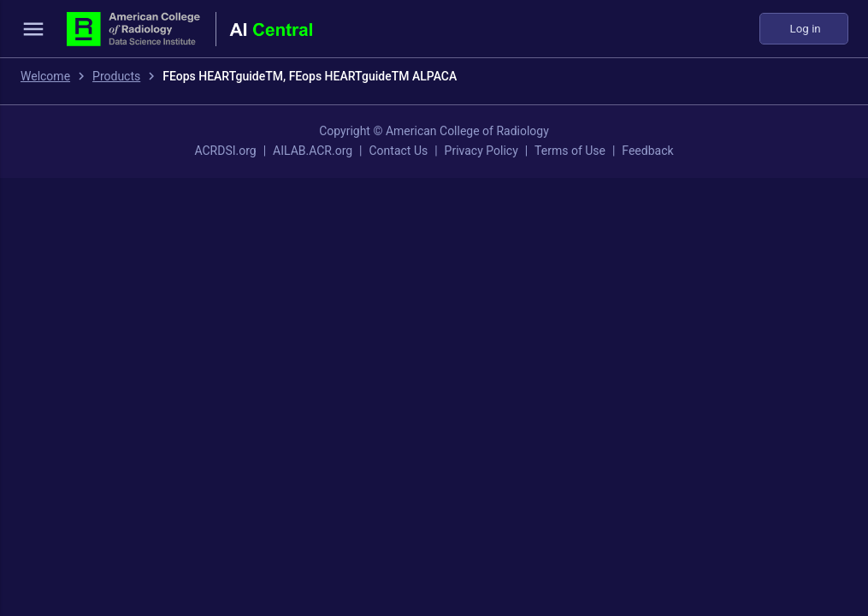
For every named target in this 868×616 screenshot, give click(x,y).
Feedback (647, 151)
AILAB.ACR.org (313, 151)
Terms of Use (570, 151)
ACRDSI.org (225, 151)
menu (33, 29)
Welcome (45, 76)
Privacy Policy (481, 151)
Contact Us (398, 151)
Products (116, 76)
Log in (803, 29)
